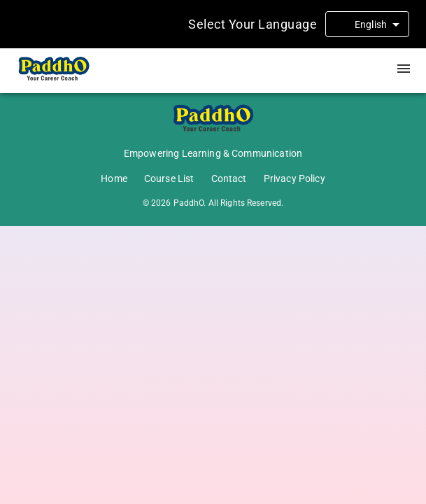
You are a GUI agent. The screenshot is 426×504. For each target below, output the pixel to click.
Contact (229, 178)
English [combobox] (371, 24)
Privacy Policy (294, 178)
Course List (169, 178)
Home (114, 178)
